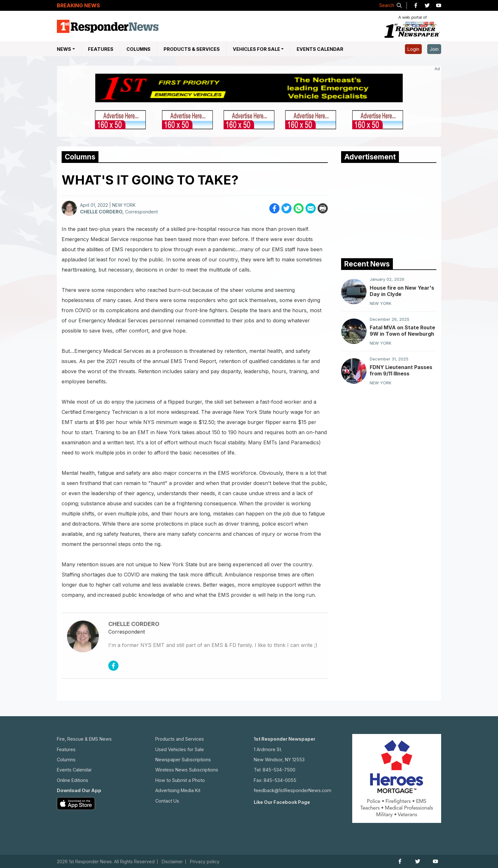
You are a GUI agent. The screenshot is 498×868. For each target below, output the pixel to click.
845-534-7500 (279, 770)
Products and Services (180, 739)
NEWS (64, 49)
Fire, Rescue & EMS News (84, 739)
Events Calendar (320, 49)
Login (413, 49)
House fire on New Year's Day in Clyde (402, 291)
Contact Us (167, 801)
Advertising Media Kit (178, 790)
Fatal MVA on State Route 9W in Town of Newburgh (402, 331)
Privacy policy (205, 862)
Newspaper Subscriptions (183, 760)
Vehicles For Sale (256, 49)
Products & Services (192, 49)
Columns (138, 49)
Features (101, 49)
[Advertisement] (389, 209)
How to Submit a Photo (180, 780)
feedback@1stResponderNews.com (293, 790)
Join (434, 49)
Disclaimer (172, 862)
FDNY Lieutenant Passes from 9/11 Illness (401, 370)
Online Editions (73, 780)
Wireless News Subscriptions (187, 770)
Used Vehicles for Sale (180, 749)
